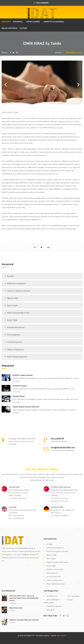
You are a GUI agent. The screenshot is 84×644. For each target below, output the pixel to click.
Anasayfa (58, 52)
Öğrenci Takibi (13, 298)
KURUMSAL (18, 22)
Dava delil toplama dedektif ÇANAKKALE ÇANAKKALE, (12, 639)
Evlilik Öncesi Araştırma (16, 283)
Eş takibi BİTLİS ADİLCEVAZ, (13, 638)
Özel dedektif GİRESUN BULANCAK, (8, 637)
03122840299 (41, 3)
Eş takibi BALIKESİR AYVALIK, (26, 638)
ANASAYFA (6, 22)
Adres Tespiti (12, 305)
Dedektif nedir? (19, 396)
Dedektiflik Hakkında (54, 606)
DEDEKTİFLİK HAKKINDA (54, 22)
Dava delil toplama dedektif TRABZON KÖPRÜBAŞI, (24, 639)
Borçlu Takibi (12, 320)
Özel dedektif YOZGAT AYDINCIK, (70, 637)
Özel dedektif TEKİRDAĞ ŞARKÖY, (23, 637)
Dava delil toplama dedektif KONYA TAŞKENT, (46, 639)
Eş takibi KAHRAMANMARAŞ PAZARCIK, (41, 638)
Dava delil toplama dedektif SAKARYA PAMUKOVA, (21, 640)
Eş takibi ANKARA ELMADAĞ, (72, 638)
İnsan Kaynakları (73, 596)
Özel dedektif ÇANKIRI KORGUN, (46, 637)
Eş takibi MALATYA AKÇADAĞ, (33, 638)
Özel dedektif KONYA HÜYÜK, (78, 637)
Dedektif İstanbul (20, 386)
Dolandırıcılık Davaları (16, 327)
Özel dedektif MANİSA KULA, (16, 637)
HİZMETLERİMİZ (33, 22)
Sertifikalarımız (52, 596)
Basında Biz (51, 610)
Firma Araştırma (13, 335)
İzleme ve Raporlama (16, 349)
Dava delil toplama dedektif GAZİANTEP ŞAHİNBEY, (9, 640)
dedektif (3, 637)
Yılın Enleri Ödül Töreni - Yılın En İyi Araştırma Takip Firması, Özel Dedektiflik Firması (24, 598)
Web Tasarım (62, 636)
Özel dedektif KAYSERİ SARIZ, (31, 637)
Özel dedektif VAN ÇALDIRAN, (39, 637)
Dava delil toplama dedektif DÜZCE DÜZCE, (68, 639)
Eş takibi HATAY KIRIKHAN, (19, 638)
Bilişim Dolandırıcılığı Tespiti (18, 313)
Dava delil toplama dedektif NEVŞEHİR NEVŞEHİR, (57, 639)
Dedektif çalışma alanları (23, 375)
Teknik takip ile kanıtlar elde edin (26, 407)
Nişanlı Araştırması (16, 608)
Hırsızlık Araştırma (14, 342)
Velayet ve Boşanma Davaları (19, 291)
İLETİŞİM (23, 28)
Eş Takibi (10, 276)
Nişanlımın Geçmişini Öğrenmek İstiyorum (24, 620)
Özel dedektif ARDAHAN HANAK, (62, 637)
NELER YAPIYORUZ (10, 28)
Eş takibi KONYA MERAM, (57, 638)
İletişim (70, 600)
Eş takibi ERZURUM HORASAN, (50, 638)
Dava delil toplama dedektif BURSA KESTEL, (35, 639)
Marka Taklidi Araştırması (17, 357)
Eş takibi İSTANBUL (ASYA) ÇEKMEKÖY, (64, 638)
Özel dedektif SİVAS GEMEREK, (54, 637)
